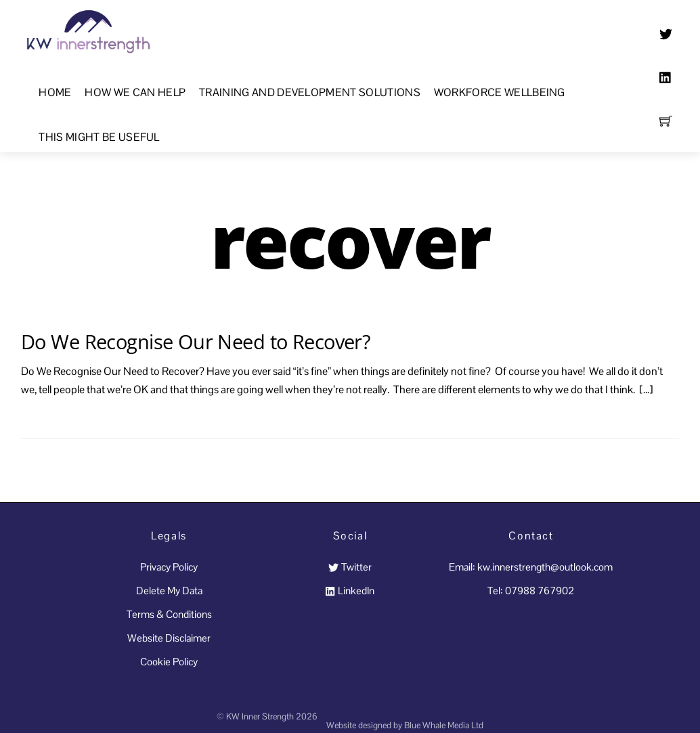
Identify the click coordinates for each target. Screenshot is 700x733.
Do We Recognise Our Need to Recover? (196, 341)
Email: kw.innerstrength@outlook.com (531, 567)
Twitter (350, 567)
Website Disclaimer (169, 638)
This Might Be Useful (99, 137)
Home (55, 92)
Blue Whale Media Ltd (444, 725)
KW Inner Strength (260, 716)
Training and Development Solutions (310, 92)
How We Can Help (135, 92)
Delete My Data (169, 591)
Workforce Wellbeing (500, 92)
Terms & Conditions (169, 614)
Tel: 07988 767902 (531, 591)
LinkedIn (350, 591)
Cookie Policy (169, 662)
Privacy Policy (169, 567)
